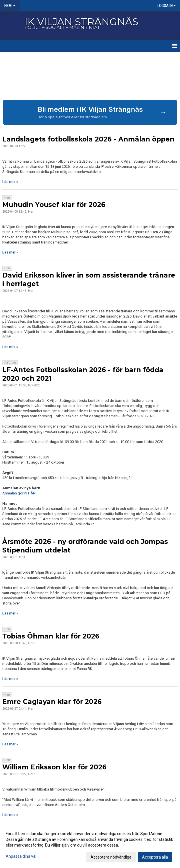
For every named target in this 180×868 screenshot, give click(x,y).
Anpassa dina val (21, 856)
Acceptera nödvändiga (111, 857)
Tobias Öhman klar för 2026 (51, 636)
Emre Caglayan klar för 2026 (52, 702)
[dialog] (90, 845)
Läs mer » (10, 182)
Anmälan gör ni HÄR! (19, 493)
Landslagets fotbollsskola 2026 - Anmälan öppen (88, 139)
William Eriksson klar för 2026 (54, 767)
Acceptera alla (155, 857)
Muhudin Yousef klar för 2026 (54, 205)
